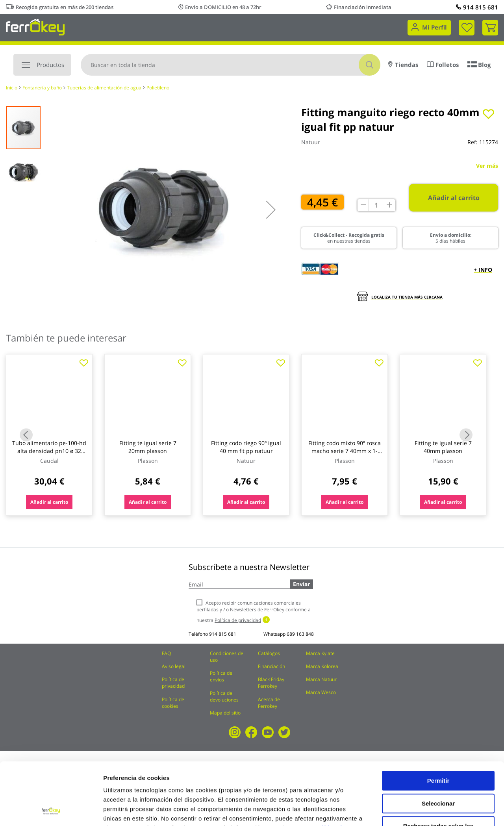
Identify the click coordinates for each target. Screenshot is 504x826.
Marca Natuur (321, 679)
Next (466, 435)
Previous (26, 435)
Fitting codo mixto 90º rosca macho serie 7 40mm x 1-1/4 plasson (345, 451)
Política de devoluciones (224, 696)
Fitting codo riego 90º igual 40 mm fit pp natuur (246, 447)
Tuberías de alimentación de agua (104, 88)
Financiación (271, 666)
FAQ (166, 653)
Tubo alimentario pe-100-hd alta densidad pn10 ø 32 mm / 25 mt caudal (49, 451)
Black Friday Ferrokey (271, 683)
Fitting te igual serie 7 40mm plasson (443, 447)
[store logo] (35, 27)
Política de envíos (221, 676)
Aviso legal (174, 666)
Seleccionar (438, 745)
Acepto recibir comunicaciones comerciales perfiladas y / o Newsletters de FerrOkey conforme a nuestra (254, 612)
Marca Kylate (320, 653)
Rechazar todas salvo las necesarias (438, 770)
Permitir (438, 722)
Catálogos (269, 653)
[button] (271, 210)
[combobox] (231, 65)
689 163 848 (300, 634)
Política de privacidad (173, 683)
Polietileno (158, 88)
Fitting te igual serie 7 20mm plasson (148, 447)
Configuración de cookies (435, 810)
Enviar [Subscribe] (301, 584)
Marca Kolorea (322, 666)
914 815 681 (477, 7)
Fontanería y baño (42, 88)
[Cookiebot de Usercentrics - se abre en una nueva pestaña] (51, 811)
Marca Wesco (321, 692)
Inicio (12, 88)
